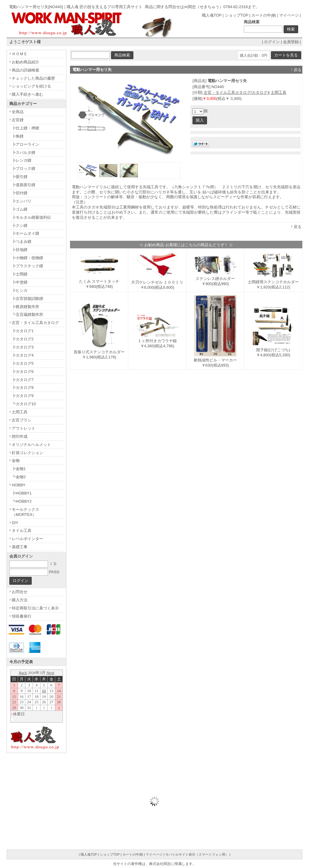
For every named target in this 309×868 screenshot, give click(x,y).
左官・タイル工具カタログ (35, 323)
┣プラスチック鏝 (27, 266)
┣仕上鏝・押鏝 (25, 128)
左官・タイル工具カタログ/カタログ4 (237, 92)
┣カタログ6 (23, 372)
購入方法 (20, 600)
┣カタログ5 (23, 363)
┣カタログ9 (23, 396)
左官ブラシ (22, 420)
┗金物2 (19, 477)
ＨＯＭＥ (20, 54)
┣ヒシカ (20, 290)
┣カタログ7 (23, 380)
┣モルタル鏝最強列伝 (31, 217)
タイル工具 (22, 531)
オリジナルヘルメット (31, 445)
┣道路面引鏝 (24, 185)
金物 (16, 461)
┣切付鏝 (20, 193)
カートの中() (264, 15)
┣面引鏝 (20, 177)
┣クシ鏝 (20, 226)
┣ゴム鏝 (20, 209)
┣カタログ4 (23, 355)
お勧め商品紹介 (25, 62)
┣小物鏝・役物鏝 (27, 258)
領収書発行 (22, 616)
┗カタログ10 (24, 404)
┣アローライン (25, 144)
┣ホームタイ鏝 (25, 233)
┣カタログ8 (23, 388)
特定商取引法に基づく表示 (35, 608)
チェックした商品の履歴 (33, 78)
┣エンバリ (22, 201)
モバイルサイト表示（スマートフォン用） (197, 854)
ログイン (272, 42)
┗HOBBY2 (22, 501)
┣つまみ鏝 (22, 242)
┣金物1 (19, 469)
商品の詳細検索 (25, 70)
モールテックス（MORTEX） (25, 512)
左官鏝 (18, 120)
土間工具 (279, 92)
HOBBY (19, 485)
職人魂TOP (212, 15)
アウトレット (24, 428)
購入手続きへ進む (27, 94)
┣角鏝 (18, 136)
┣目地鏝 (20, 250)
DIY (15, 523)
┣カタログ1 (23, 331)
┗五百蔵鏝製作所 (27, 315)
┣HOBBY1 (22, 493)
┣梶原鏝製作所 (25, 307)
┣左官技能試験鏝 (27, 299)
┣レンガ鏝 (22, 160)
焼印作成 (20, 436)
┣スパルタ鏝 (24, 153)
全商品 (18, 112)
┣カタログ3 (23, 347)
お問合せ (20, 592)
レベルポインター (27, 539)
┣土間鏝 (20, 274)
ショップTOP (237, 15)
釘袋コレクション (27, 453)
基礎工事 (20, 547)
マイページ (289, 15)
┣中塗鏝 (20, 282)
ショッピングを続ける (31, 86)
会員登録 (291, 42)
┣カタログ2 (23, 339)
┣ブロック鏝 (24, 169)
